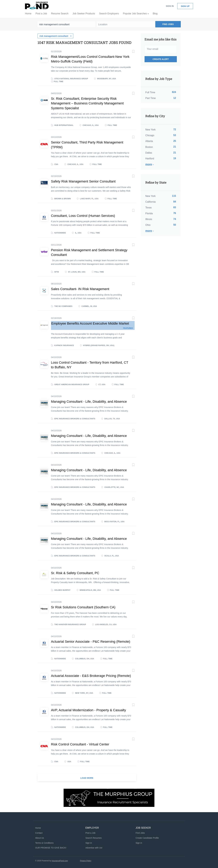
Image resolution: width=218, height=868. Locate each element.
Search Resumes (93, 838)
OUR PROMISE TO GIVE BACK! (51, 848)
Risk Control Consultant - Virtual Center (80, 744)
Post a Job (90, 833)
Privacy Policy (86, 861)
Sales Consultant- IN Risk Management (80, 289)
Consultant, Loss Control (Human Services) (83, 215)
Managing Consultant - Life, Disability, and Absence (89, 401)
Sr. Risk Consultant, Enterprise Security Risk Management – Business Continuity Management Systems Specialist (87, 103)
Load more (87, 778)
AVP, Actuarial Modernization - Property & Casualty (89, 710)
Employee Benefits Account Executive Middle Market (90, 323)
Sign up (185, 6)
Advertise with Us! (94, 848)
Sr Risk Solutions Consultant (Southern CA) (83, 607)
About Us (40, 838)
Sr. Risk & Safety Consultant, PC (75, 573)
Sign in (170, 6)
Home (38, 828)
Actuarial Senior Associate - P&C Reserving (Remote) (91, 641)
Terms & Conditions (44, 843)
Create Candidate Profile (147, 838)
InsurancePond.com (60, 861)
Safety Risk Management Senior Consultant (83, 181)
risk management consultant (54, 36)
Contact (39, 833)
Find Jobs (168, 24)
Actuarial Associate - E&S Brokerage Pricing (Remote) (91, 675)
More (149, 164)
